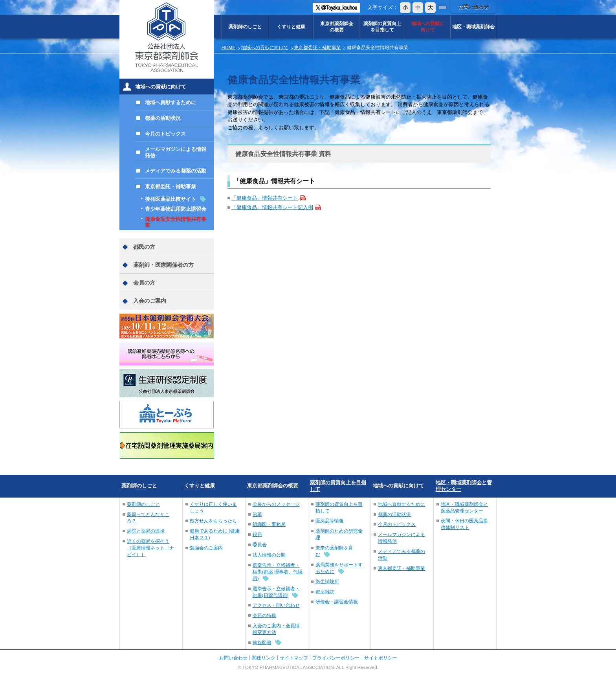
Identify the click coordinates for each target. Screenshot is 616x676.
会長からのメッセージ (276, 504)
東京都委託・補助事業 (317, 47)
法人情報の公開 (269, 555)
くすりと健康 (291, 27)
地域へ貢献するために (170, 102)
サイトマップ (294, 658)
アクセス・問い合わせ (276, 605)
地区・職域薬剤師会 (473, 27)
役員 (257, 534)
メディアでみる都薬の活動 (176, 171)
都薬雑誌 (325, 592)
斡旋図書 (262, 642)
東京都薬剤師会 (337, 27)
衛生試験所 (327, 581)
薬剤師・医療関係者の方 (163, 265)
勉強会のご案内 (206, 548)
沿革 (257, 514)
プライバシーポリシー (336, 658)
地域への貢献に (428, 27)
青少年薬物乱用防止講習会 (176, 209)
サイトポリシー (381, 658)
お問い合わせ (473, 7)
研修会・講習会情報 (337, 602)
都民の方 (144, 247)
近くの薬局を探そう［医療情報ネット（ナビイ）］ (150, 548)
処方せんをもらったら (213, 521)
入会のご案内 (150, 301)
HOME (228, 47)
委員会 (260, 545)
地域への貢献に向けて (265, 47)
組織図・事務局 (269, 524)
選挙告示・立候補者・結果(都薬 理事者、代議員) (278, 572)
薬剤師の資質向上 (382, 27)
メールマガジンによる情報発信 (176, 152)
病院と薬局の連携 (146, 531)
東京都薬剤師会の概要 (273, 486)
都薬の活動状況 (163, 118)
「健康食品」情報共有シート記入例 (272, 207)
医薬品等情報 (330, 521)
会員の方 (144, 283)
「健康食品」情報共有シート (265, 198)
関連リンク (264, 658)
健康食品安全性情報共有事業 (176, 222)
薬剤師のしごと (245, 27)
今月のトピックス (165, 134)
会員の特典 (264, 615)
